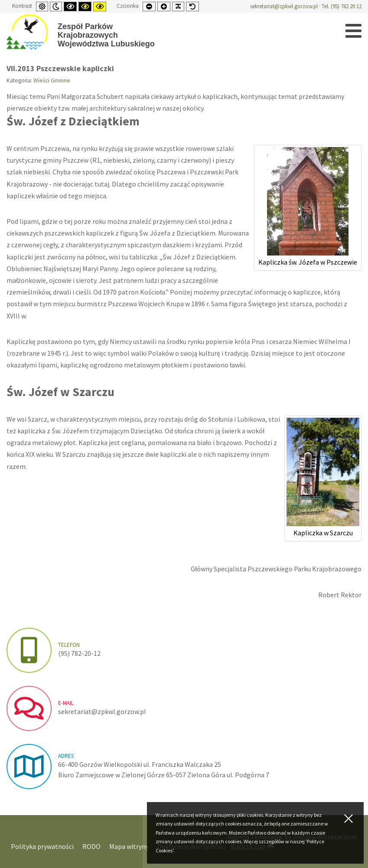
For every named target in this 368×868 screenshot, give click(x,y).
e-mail (66, 703)
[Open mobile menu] (353, 31)
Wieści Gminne (52, 80)
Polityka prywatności (42, 846)
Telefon (69, 645)
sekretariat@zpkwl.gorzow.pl (284, 6)
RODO (91, 846)
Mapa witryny (129, 846)
